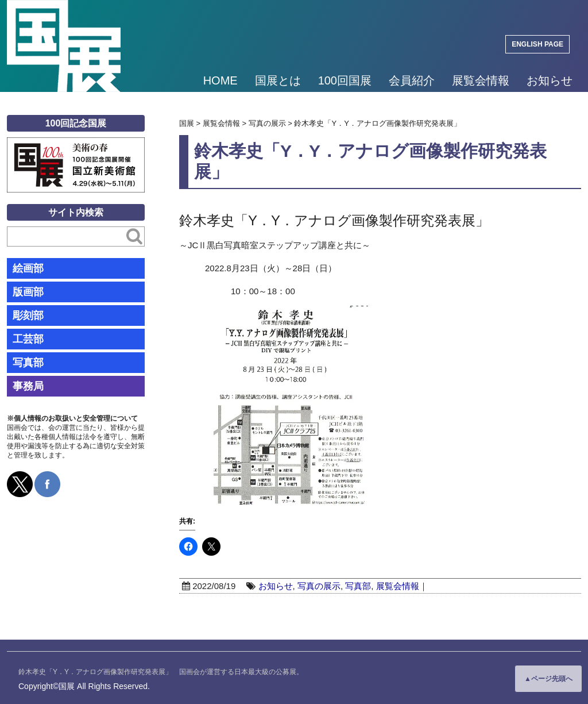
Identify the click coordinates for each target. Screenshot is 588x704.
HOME (220, 80)
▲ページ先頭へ (548, 679)
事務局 (28, 386)
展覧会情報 (481, 80)
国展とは (278, 80)
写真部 (358, 586)
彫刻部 (28, 316)
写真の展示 (319, 586)
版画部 (28, 292)
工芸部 (28, 339)
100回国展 (345, 80)
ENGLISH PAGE (537, 44)
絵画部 (28, 268)
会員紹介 (412, 80)
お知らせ (550, 80)
